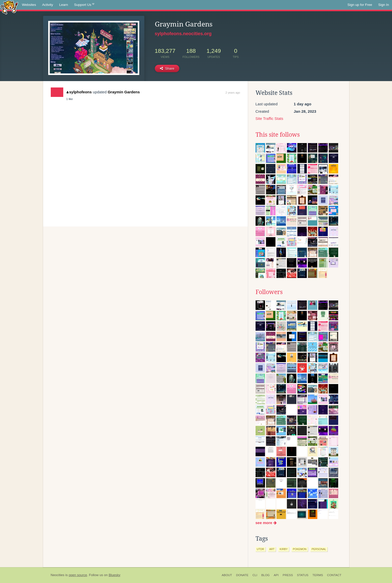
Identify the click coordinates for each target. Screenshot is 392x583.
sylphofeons (79, 92)
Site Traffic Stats (269, 118)
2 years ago (233, 93)
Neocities (58, 575)
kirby (284, 549)
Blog (265, 575)
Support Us (84, 5)
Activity (48, 5)
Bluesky (115, 575)
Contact (334, 575)
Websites (29, 5)
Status (303, 575)
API (276, 575)
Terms (318, 575)
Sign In (384, 5)
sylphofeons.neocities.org (183, 34)
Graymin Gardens (124, 92)
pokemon (300, 549)
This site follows (278, 135)
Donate (242, 575)
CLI (255, 575)
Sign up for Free (360, 5)
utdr (261, 549)
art (272, 549)
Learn (64, 5)
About (227, 575)
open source (78, 575)
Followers (269, 292)
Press (288, 575)
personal (319, 549)
